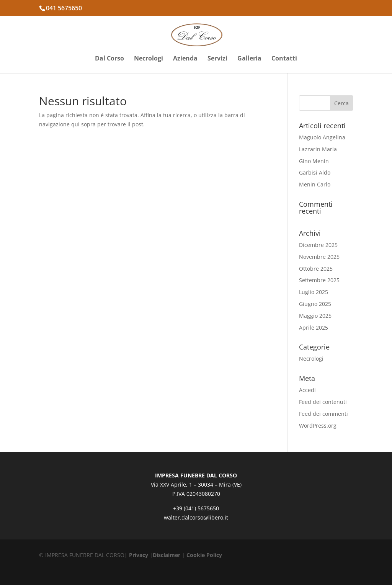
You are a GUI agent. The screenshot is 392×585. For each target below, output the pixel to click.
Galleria (249, 59)
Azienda (185, 59)
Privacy (139, 555)
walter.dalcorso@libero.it (196, 517)
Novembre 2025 (319, 257)
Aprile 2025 (314, 328)
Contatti (284, 59)
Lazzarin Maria (318, 149)
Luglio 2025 (314, 292)
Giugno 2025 (315, 304)
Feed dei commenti (323, 414)
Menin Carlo (315, 184)
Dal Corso (109, 59)
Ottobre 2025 (316, 269)
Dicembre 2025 (318, 245)
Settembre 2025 (319, 280)
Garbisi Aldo (315, 172)
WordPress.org (318, 426)
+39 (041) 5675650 (196, 508)
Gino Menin (314, 161)
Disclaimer (167, 555)
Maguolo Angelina (322, 137)
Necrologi (149, 59)
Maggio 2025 (315, 316)
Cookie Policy (204, 555)
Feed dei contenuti (323, 402)
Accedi (307, 390)
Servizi (217, 59)
